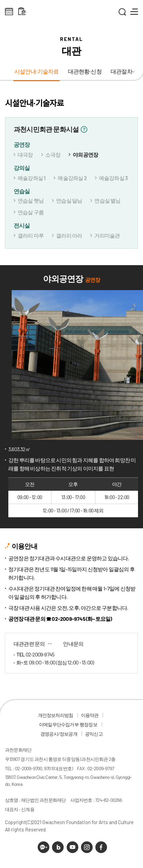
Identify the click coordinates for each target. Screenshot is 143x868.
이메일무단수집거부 (59, 724)
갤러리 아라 (69, 235)
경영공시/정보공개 (59, 734)
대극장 (25, 155)
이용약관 (90, 715)
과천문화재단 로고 (72, 13)
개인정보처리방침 (56, 715)
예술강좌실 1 (31, 178)
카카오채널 (43, 847)
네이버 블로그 (58, 847)
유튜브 (72, 847)
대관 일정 (22, 11)
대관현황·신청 (85, 72)
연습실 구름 (31, 212)
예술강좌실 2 (72, 178)
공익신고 (94, 734)
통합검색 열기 (122, 13)
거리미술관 (107, 235)
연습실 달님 (69, 200)
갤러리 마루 (31, 235)
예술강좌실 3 (113, 178)
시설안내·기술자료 (37, 72)
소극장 (53, 155)
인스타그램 (87, 847)
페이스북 (101, 847)
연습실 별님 (107, 200)
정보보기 (84, 129)
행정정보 (88, 724)
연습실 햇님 (31, 200)
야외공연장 (85, 155)
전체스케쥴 (9, 11)
